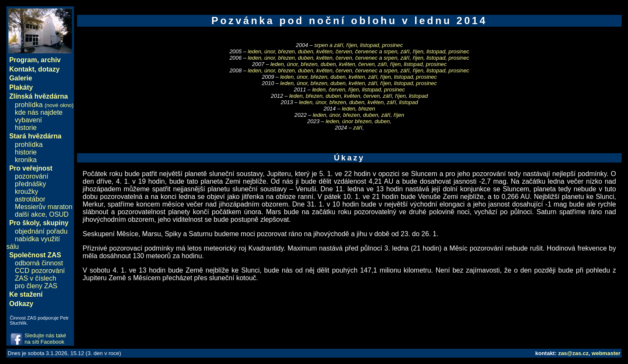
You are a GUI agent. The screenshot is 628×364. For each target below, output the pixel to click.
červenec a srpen (376, 51)
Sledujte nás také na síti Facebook (45, 339)
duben (306, 51)
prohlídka (44, 105)
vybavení (28, 120)
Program (23, 60)
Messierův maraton (44, 207)
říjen (351, 45)
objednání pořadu (41, 231)
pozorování (32, 176)
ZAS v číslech (36, 278)
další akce (30, 214)
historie (26, 128)
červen (344, 51)
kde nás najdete (39, 112)
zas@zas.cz (573, 353)
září (405, 51)
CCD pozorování (40, 271)
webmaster (606, 353)
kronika (26, 160)
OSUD (59, 214)
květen (324, 51)
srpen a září (329, 45)
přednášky (30, 184)
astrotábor (30, 199)
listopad (370, 45)
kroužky (26, 192)
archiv (51, 60)
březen (286, 51)
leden (255, 51)
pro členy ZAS (36, 286)
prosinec (392, 45)
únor (270, 51)
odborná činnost (39, 263)
